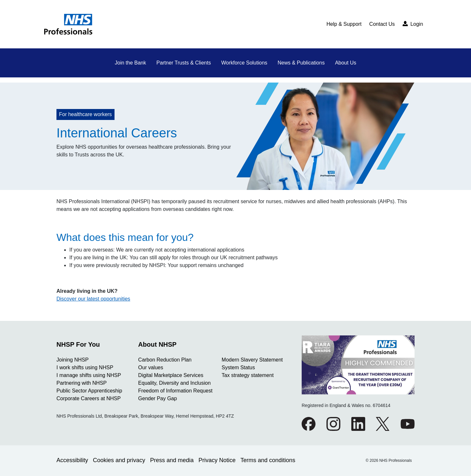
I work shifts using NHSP (85, 367)
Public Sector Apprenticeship (89, 391)
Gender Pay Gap (157, 398)
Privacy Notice (217, 460)
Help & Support (344, 24)
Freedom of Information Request (175, 391)
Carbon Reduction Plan (165, 360)
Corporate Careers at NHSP (89, 398)
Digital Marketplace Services (171, 375)
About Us (346, 63)
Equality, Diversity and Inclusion (174, 383)
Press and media (172, 460)
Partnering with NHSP (82, 383)
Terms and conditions (268, 460)
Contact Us (382, 24)
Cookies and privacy (119, 460)
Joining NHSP (73, 360)
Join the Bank (130, 63)
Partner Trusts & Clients (184, 63)
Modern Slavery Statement (252, 360)
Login (413, 24)
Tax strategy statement (248, 375)
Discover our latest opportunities (93, 299)
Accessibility (72, 460)
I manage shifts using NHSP (89, 375)
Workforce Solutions (244, 63)
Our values (150, 367)
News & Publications (301, 63)
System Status (238, 367)
